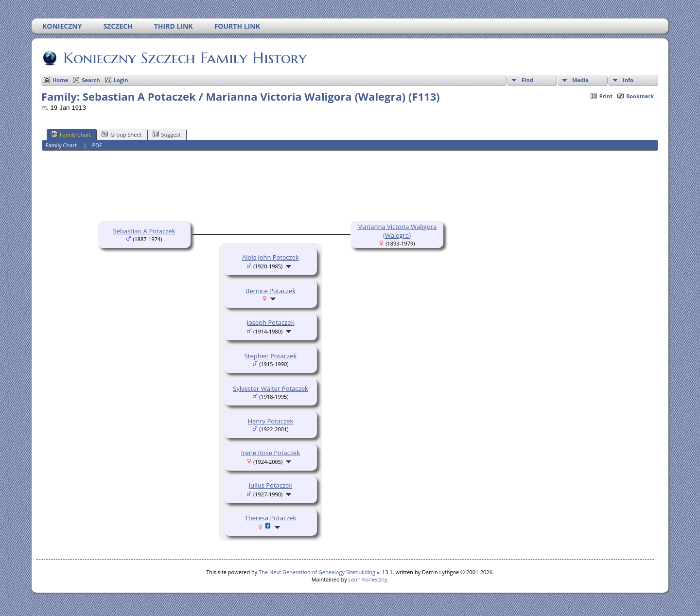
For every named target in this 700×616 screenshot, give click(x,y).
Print (606, 96)
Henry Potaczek (270, 421)
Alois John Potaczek (271, 257)
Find (527, 80)
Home (61, 80)
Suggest (167, 134)
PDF (97, 145)
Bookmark (640, 96)
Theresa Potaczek (271, 518)
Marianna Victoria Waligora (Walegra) (397, 231)
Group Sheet (122, 134)
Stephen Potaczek (271, 356)
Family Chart (71, 134)
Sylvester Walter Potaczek (271, 388)
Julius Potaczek (271, 485)
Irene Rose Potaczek (271, 453)
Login (121, 80)
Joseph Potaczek (270, 322)
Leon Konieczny (368, 579)
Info (628, 80)
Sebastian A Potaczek (144, 231)
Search (91, 80)
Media (580, 80)
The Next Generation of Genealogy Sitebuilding (317, 572)
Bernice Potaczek (271, 291)
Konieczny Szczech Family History (184, 58)
